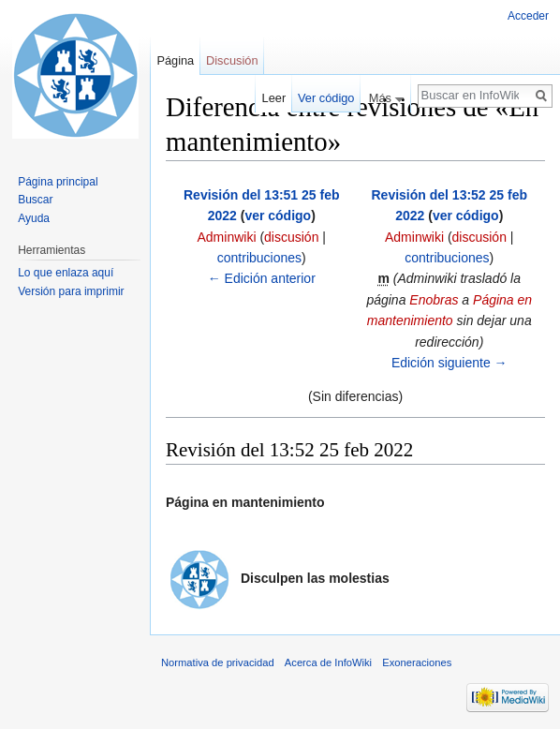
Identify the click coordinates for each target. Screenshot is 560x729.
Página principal (58, 182)
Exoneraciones (417, 662)
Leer (274, 98)
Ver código (326, 98)
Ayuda (34, 218)
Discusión (232, 60)
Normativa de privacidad (218, 662)
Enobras (434, 300)
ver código (278, 216)
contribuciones (259, 258)
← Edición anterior (262, 278)
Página (175, 60)
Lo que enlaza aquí (66, 273)
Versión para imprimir (71, 291)
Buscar (35, 200)
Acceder (528, 16)
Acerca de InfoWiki (328, 662)
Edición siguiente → (449, 363)
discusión (291, 237)
